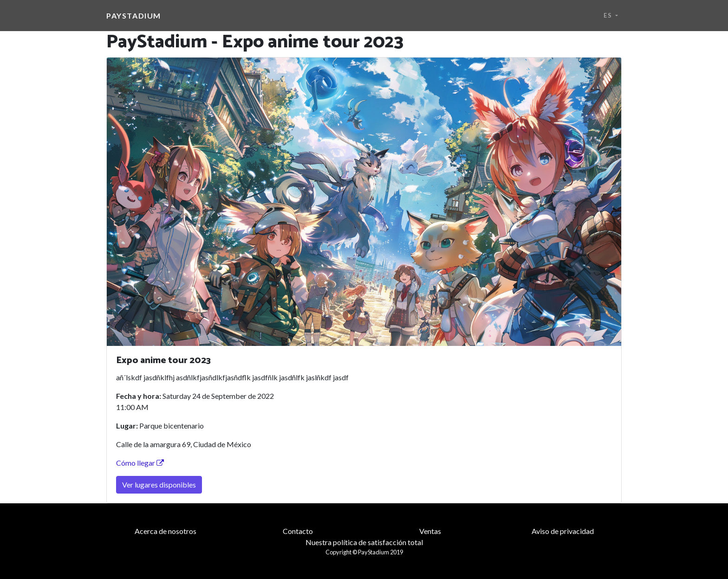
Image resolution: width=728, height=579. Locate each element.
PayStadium (134, 16)
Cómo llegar (140, 463)
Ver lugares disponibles (159, 485)
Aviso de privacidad (563, 531)
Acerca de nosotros (166, 531)
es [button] (609, 15)
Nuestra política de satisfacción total (364, 542)
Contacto (298, 531)
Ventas (430, 531)
